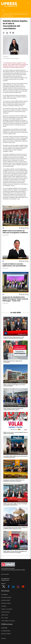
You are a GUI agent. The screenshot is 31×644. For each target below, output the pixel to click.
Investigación (5, 595)
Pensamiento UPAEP (6, 597)
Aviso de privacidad (5, 574)
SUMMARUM (4, 628)
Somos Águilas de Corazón (8, 621)
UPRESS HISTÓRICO (6, 634)
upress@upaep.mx (5, 579)
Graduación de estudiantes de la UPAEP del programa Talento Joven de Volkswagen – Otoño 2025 (15, 299)
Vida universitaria (5, 612)
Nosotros (4, 638)
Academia (4, 606)
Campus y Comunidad (7, 609)
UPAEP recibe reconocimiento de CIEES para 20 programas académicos (15, 232)
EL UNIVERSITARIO (6, 631)
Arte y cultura (5, 618)
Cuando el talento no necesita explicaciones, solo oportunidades (14, 265)
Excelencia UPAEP (6, 600)
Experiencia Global (6, 603)
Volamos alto (5, 615)
